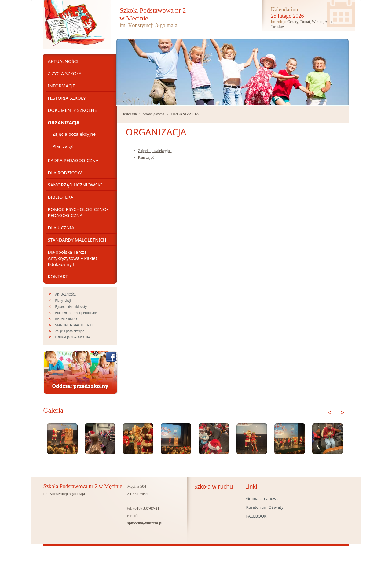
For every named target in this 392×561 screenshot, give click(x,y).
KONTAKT (58, 276)
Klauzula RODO (66, 319)
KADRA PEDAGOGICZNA (73, 160)
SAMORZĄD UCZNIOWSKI (75, 185)
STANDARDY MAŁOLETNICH (77, 240)
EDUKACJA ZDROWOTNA (73, 337)
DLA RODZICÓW (65, 172)
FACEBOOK (256, 516)
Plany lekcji (63, 301)
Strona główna (153, 114)
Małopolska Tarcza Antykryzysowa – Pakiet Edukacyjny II (73, 258)
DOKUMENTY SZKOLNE (72, 110)
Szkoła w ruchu (214, 486)
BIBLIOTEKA (61, 197)
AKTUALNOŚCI (63, 61)
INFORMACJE (62, 86)
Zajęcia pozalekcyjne (155, 151)
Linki (251, 486)
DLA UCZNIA (61, 227)
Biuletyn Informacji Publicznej (77, 313)
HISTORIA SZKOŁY (67, 98)
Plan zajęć (146, 157)
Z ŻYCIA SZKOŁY (65, 73)
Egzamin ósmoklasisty (71, 307)
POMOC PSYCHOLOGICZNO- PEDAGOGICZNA (78, 212)
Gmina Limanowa (262, 498)
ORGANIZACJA (185, 114)
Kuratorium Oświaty (265, 507)
